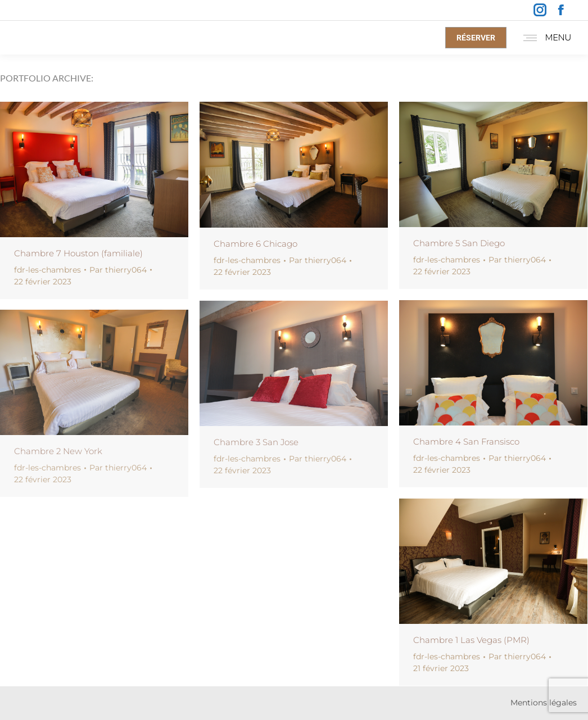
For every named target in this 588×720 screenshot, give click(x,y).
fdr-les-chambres (48, 270)
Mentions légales (544, 703)
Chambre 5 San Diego (459, 243)
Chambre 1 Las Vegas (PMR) (471, 640)
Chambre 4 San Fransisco (466, 441)
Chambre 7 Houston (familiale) (78, 253)
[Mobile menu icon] (544, 38)
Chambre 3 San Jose (256, 442)
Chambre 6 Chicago (255, 244)
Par (118, 270)
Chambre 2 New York (58, 451)
